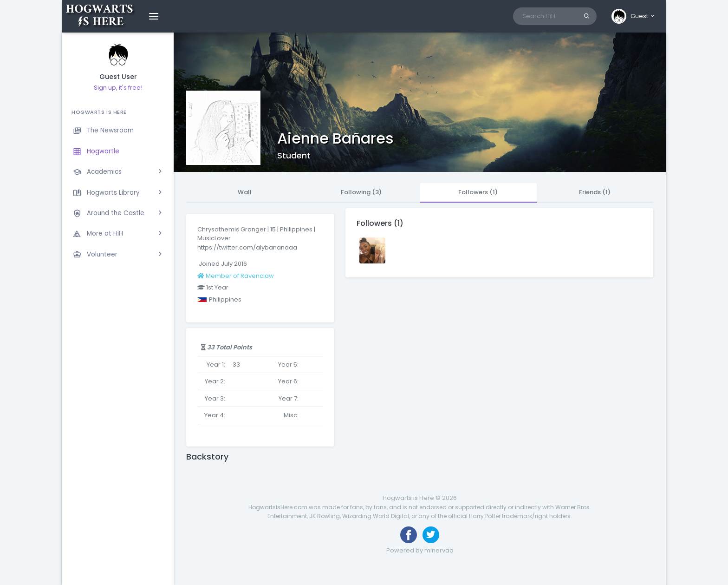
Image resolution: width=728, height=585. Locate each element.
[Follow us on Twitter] (431, 535)
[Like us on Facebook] (409, 535)
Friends (595, 192)
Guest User (118, 77)
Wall (245, 192)
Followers (478, 192)
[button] (634, 16)
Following (361, 192)
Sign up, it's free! (118, 88)
